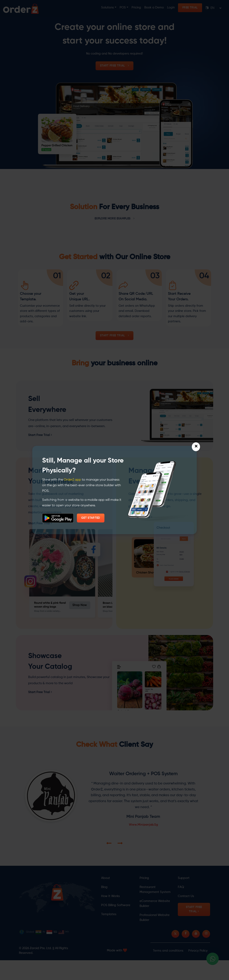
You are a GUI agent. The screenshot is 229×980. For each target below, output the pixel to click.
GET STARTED (91, 518)
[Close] (196, 447)
